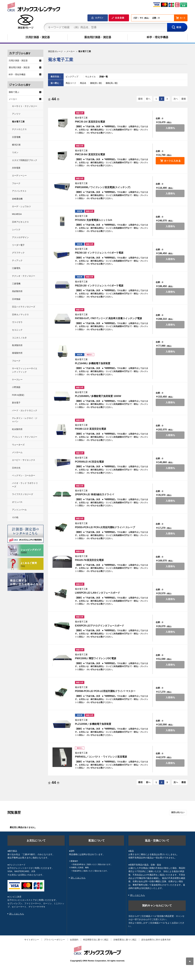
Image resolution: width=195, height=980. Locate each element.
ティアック (17, 260)
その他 (15, 517)
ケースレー (17, 380)
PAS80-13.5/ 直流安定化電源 (91, 429)
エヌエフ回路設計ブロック (25, 160)
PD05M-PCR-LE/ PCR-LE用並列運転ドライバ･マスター (105, 691)
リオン (15, 152)
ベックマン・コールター (24, 475)
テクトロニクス (19, 129)
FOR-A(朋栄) (18, 395)
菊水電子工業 (18, 122)
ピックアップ (72, 77)
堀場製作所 (17, 353)
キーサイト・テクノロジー (25, 106)
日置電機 (16, 137)
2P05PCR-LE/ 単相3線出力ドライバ (94, 494)
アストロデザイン (20, 237)
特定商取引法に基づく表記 (96, 940)
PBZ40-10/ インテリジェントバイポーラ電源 (99, 253)
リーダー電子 (18, 245)
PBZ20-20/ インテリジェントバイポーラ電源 (99, 286)
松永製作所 (17, 429)
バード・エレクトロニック (25, 410)
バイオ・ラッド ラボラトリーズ (25, 485)
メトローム (17, 452)
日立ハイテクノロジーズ (24, 307)
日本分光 (16, 468)
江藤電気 (16, 268)
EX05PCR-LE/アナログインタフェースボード (100, 626)
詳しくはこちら (17, 914)
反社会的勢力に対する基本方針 (156, 940)
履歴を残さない (178, 812)
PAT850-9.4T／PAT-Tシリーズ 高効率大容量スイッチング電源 (108, 318)
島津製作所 (17, 345)
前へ (148, 99)
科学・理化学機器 (157, 37)
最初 (140, 99)
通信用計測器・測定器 (98, 37)
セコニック (17, 330)
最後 (184, 99)
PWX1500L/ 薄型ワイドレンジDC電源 (96, 658)
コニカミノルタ (19, 338)
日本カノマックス (20, 315)
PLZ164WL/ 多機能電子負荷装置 (93, 363)
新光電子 (16, 403)
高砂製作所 (17, 291)
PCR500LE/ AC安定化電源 (89, 462)
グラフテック (18, 253)
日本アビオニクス (20, 222)
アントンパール (19, 510)
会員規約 (74, 940)
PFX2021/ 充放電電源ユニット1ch (94, 220)
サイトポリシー (32, 940)
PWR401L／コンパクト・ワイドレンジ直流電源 (101, 757)
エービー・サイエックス (24, 460)
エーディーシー (19, 175)
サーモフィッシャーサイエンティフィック (25, 370)
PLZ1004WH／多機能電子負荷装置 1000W (98, 396)
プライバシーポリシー (54, 940)
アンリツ (16, 114)
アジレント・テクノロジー (25, 437)
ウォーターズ (18, 445)
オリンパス (17, 502)
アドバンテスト (19, 191)
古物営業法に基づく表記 (125, 940)
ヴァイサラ (17, 322)
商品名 (83, 83)
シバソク (16, 230)
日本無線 (16, 299)
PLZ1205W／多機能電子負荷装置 (93, 724)
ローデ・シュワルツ (21, 206)
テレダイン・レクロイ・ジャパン (25, 420)
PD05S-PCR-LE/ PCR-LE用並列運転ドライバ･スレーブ (105, 527)
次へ (176, 99)
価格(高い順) (112, 83)
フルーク (16, 183)
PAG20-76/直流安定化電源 (89, 560)
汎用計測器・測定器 (38, 37)
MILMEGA (17, 214)
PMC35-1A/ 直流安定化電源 (90, 122)
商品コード (71, 83)
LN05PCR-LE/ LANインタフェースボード (97, 593)
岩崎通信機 (17, 199)
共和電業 (16, 168)
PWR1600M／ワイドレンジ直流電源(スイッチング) (103, 187)
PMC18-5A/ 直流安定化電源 (90, 154)
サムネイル (90, 77)
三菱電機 (16, 284)
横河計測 (16, 145)
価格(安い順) (96, 83)
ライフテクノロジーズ (22, 494)
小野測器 (16, 387)
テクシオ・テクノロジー (24, 276)
